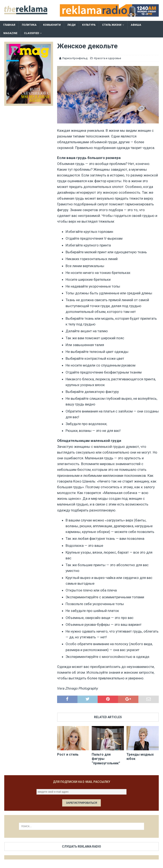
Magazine (10, 33)
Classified (32, 33)
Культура (89, 25)
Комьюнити (52, 25)
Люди (71, 25)
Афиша (136, 25)
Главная (9, 25)
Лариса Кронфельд (75, 58)
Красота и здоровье (108, 58)
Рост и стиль (68, 754)
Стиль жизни (112, 25)
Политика (29, 25)
